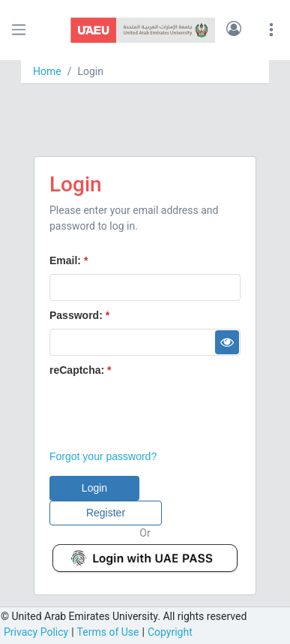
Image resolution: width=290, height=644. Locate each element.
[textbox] (145, 287)
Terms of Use (108, 632)
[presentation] (163, 413)
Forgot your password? (103, 456)
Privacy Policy (36, 632)
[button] (234, 30)
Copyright (170, 632)
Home (47, 71)
